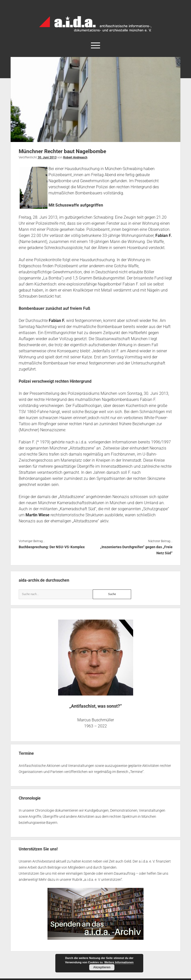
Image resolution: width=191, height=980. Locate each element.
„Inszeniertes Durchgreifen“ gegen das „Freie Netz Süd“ (136, 550)
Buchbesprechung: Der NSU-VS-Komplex (52, 547)
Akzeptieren (102, 967)
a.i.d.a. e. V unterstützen (103, 880)
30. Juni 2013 (47, 157)
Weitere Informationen (119, 962)
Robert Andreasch (75, 157)
